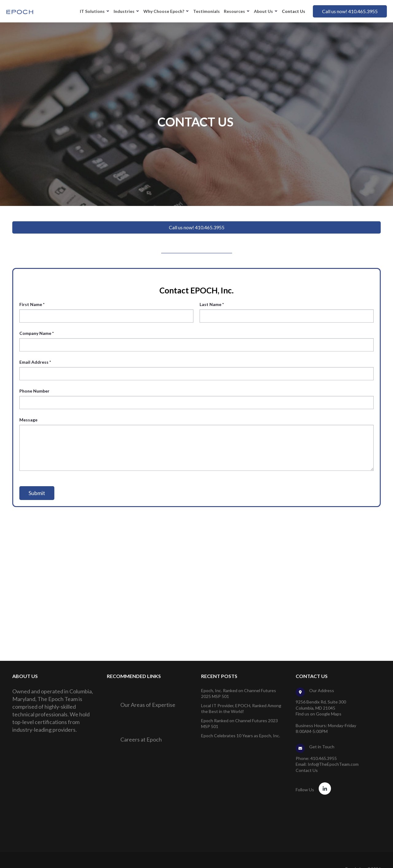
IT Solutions (92, 11)
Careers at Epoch (141, 739)
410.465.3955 (324, 758)
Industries (124, 11)
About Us (263, 11)
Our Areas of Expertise (148, 705)
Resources (234, 11)
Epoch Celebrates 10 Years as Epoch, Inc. (241, 736)
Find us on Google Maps (319, 714)
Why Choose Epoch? (164, 11)
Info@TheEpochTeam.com (333, 764)
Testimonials (206, 11)
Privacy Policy (368, 859)
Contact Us (294, 11)
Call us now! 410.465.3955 (350, 11)
